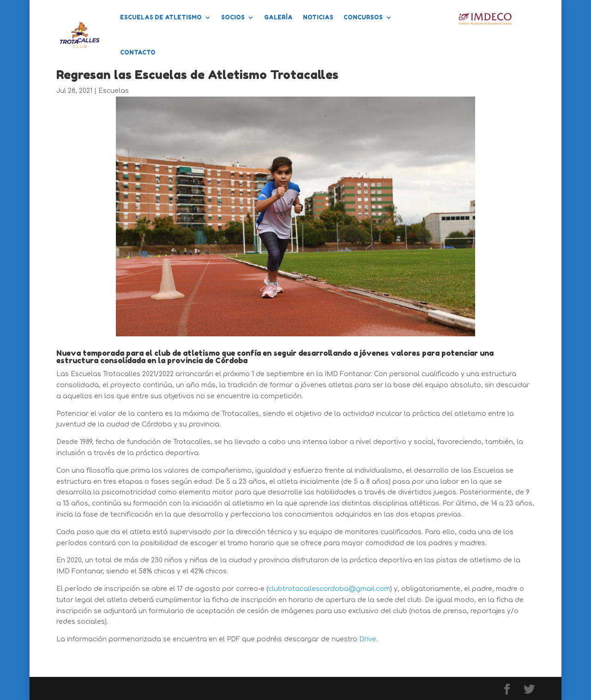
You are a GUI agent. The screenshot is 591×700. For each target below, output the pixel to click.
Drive (368, 639)
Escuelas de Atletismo (161, 17)
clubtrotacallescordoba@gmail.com (329, 589)
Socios (233, 17)
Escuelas (114, 91)
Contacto (138, 52)
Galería (278, 17)
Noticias (318, 17)
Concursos (363, 17)
